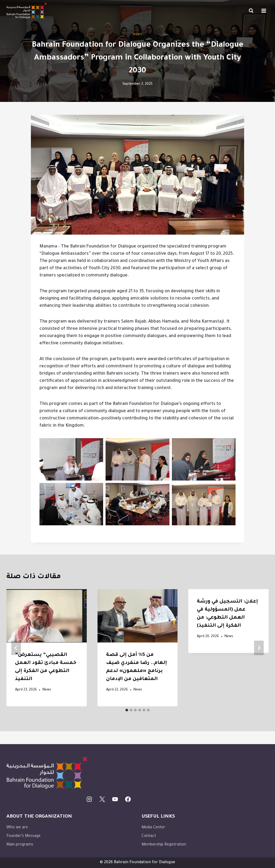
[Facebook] (128, 799)
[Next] (259, 648)
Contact (149, 836)
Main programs (20, 845)
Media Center (153, 828)
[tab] (127, 710)
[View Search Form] (251, 11)
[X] (102, 799)
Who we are (17, 828)
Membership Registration (164, 845)
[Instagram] (89, 799)
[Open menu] (264, 11)
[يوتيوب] (115, 799)
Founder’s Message (23, 836)
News (137, 35)
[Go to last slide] (16, 648)
